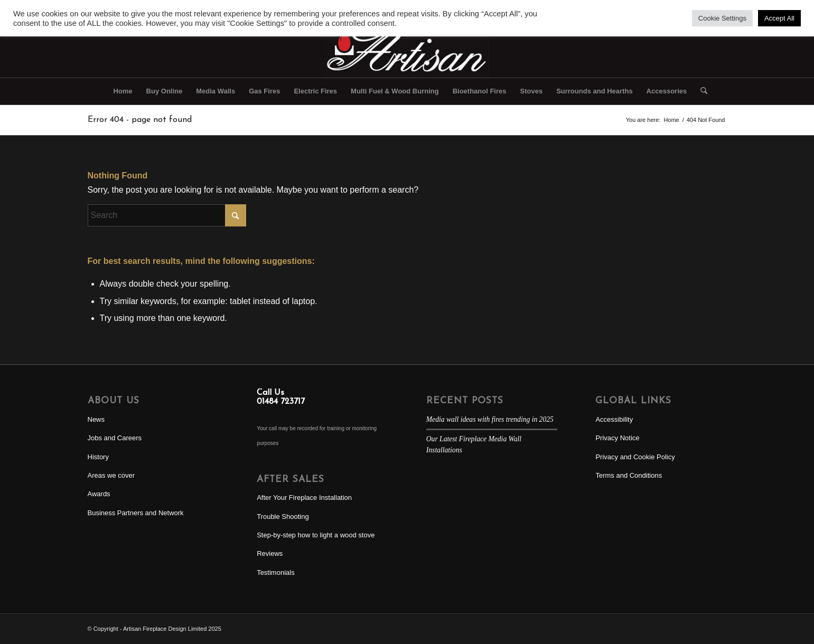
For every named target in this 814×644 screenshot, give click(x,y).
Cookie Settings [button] (722, 18)
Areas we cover (111, 475)
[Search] (700, 91)
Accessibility (614, 419)
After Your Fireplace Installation (304, 498)
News (96, 419)
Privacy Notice (617, 438)
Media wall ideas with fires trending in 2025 (490, 419)
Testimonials (276, 572)
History (98, 457)
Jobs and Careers (115, 438)
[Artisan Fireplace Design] (407, 47)
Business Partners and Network (136, 513)
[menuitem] (123, 91)
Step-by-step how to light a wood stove (316, 535)
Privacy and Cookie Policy (635, 457)
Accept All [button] (779, 18)
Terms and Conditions (629, 475)
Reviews (270, 553)
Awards (99, 494)
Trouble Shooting (283, 517)
